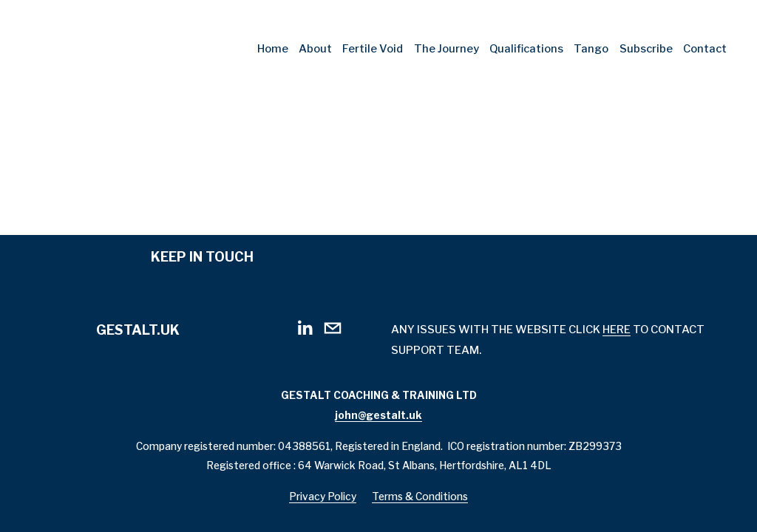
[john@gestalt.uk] (333, 328)
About (315, 49)
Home (273, 49)
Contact (705, 49)
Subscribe (646, 49)
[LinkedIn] (305, 328)
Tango (591, 49)
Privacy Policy (323, 498)
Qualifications (526, 49)
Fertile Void (373, 49)
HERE (617, 330)
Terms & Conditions (420, 498)
